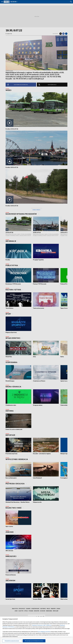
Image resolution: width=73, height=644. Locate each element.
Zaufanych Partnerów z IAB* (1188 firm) (42, 625)
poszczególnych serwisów (44, 632)
